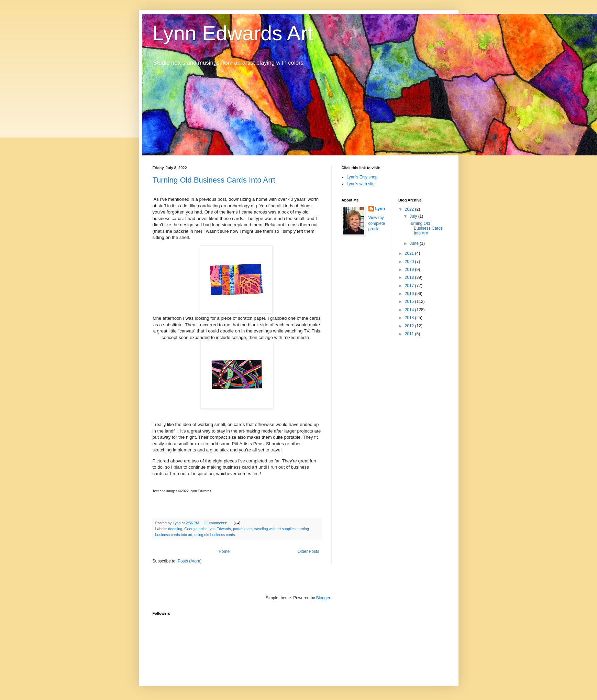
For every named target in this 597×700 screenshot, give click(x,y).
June (415, 243)
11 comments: (216, 523)
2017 (410, 286)
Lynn (380, 209)
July (414, 216)
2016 (410, 294)
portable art (242, 529)
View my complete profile (377, 223)
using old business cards (215, 535)
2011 (410, 334)
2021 (410, 253)
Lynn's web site (361, 184)
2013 (410, 318)
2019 (410, 270)
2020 (410, 262)
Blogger (323, 598)
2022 (410, 209)
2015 (410, 302)
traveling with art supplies (275, 529)
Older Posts (308, 551)
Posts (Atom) (190, 561)
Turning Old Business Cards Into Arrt (214, 180)
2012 (410, 326)
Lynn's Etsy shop (362, 177)
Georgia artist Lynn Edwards (208, 529)
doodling (175, 529)
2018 (410, 277)
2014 (410, 310)
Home (224, 551)
